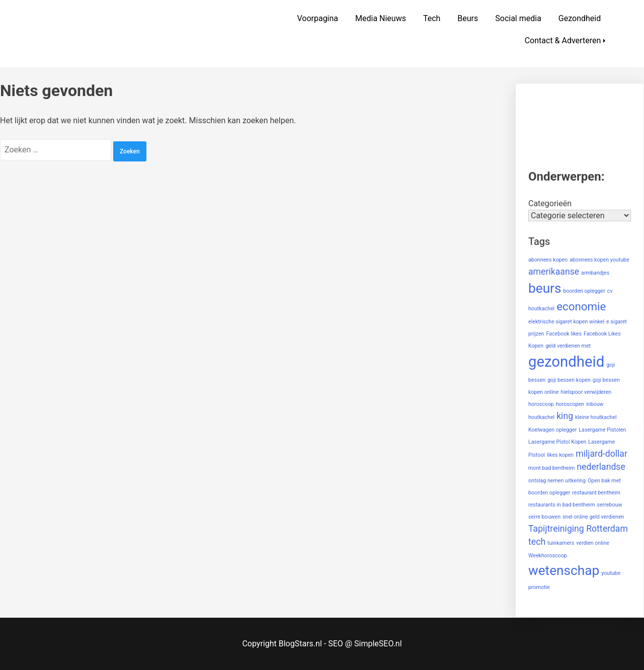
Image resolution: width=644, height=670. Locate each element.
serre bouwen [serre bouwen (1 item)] (544, 517)
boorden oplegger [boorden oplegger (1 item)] (584, 291)
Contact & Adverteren (563, 40)
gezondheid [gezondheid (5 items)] (566, 362)
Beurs (468, 18)
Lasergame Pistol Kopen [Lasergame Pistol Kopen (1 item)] (557, 442)
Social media (518, 18)
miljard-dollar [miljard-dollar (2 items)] (601, 454)
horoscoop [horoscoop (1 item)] (541, 404)
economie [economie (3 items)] (581, 306)
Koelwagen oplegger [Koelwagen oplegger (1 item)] (552, 430)
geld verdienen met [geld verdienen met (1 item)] (568, 346)
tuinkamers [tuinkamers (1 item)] (561, 543)
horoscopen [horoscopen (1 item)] (570, 404)
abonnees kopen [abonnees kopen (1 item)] (548, 260)
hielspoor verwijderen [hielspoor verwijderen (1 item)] (586, 392)
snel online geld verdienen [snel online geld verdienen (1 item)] (593, 517)
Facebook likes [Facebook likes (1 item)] (564, 334)
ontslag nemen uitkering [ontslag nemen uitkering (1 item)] (557, 481)
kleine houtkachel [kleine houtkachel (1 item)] (596, 417)
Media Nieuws (381, 18)
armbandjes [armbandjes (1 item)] (595, 273)
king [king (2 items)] (565, 416)
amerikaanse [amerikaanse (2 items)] (554, 272)
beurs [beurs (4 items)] (545, 288)
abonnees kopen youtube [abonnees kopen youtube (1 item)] (599, 260)
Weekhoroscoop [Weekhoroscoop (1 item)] (548, 556)
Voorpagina (317, 18)
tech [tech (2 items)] (537, 542)
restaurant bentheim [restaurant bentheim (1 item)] (596, 493)
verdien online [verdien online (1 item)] (593, 543)
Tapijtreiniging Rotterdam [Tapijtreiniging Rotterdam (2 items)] (578, 529)
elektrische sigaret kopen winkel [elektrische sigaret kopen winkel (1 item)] (566, 322)
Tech (432, 18)
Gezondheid (580, 18)
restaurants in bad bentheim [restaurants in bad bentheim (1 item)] (562, 505)
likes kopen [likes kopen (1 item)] (560, 455)
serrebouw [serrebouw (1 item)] (610, 505)
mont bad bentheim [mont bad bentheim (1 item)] (551, 468)
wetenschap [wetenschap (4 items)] (564, 570)
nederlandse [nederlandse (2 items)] (601, 467)
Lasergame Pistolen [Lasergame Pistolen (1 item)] (602, 430)
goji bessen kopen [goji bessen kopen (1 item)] (569, 380)
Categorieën (550, 203)
